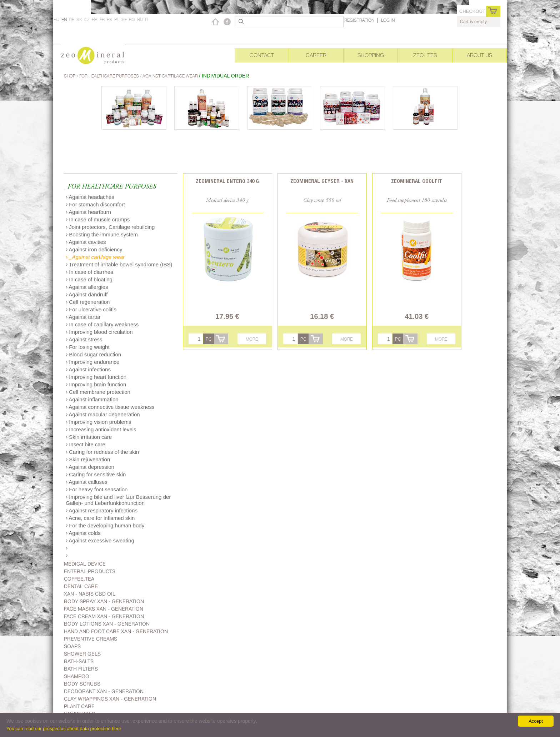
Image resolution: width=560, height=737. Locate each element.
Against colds (83, 533)
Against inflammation (92, 399)
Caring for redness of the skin (102, 452)
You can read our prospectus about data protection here (64, 729)
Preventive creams (91, 639)
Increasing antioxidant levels (101, 429)
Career (316, 55)
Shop (70, 76)
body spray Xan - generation (104, 601)
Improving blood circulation (99, 332)
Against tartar (83, 317)
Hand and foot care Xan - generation (116, 631)
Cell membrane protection (98, 392)
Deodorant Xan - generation (104, 691)
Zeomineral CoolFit (417, 181)
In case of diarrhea (89, 272)
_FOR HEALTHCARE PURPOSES (110, 187)
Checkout (472, 11)
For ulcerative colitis (91, 309)
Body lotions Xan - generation (107, 624)
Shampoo (77, 676)
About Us (479, 55)
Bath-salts (79, 661)
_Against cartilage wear (95, 257)
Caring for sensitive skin (96, 474)
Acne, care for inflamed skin (100, 518)
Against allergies (87, 287)
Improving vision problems (98, 422)
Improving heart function (96, 377)
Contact (262, 55)
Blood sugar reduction (93, 354)
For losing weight (88, 347)
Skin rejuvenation (88, 459)
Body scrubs (82, 684)
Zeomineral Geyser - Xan (322, 181)
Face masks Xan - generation (104, 609)
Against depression (90, 467)
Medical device (85, 564)
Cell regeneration (88, 302)
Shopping (371, 55)
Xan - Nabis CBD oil (90, 594)
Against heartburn (88, 212)
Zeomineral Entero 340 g (227, 181)
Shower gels (82, 654)
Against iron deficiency (94, 249)
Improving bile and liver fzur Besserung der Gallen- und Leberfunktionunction (118, 500)
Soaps (72, 646)
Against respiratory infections (102, 510)
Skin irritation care (89, 437)
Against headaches (90, 197)
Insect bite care (86, 444)
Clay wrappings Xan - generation (110, 699)
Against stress (84, 339)
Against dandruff (87, 294)
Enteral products (90, 571)
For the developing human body (105, 525)
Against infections (88, 369)
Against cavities (86, 242)
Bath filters (81, 669)
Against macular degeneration (103, 414)
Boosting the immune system (102, 234)
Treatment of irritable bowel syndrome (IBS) (119, 264)
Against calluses (87, 482)
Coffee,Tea (79, 579)
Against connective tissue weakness (110, 407)
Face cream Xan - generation (104, 616)
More (252, 339)
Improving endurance (92, 362)
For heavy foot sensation (97, 489)
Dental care (81, 586)
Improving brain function (96, 384)
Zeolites (425, 55)
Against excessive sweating (100, 540)
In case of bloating (89, 279)
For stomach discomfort (95, 204)
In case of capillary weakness (102, 324)
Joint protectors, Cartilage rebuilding (110, 227)
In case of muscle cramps (98, 219)
